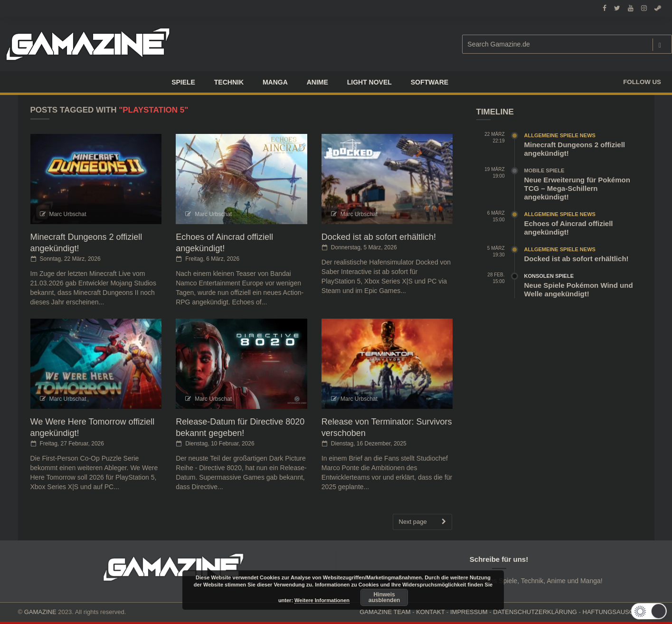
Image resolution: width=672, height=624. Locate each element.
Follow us (642, 82)
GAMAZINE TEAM (385, 612)
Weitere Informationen (322, 600)
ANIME (317, 82)
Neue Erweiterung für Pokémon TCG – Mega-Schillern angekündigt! (577, 188)
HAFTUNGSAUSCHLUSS (619, 612)
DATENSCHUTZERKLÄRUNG (535, 612)
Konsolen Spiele (549, 276)
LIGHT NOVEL (369, 82)
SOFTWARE (430, 82)
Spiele (183, 82)
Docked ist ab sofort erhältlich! (379, 237)
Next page (422, 522)
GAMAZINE (40, 612)
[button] (647, 611)
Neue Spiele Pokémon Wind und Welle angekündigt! (579, 289)
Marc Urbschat (68, 214)
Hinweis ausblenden (384, 597)
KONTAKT (430, 612)
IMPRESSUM (469, 612)
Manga (275, 82)
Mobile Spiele (544, 170)
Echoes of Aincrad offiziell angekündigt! (569, 228)
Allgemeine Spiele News (560, 135)
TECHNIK (229, 82)
